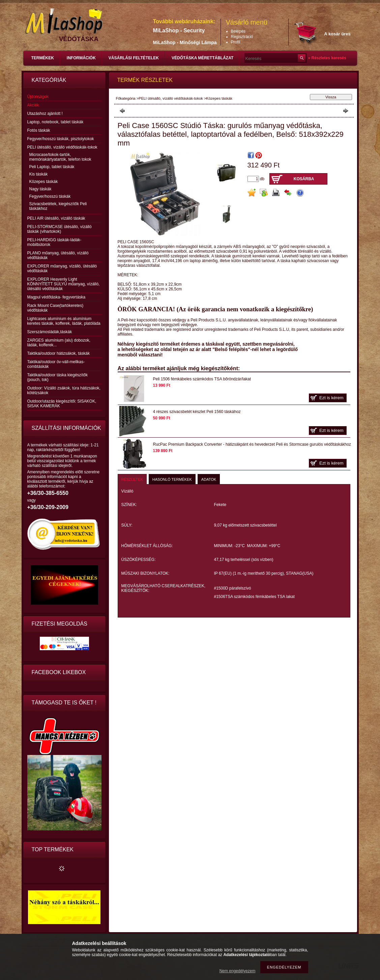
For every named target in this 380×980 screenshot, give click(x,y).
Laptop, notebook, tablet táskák (55, 122)
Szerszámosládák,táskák (50, 332)
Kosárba (304, 179)
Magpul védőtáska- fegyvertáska (56, 297)
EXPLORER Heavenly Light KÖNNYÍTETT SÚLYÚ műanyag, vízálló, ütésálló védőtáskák (64, 284)
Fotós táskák (39, 130)
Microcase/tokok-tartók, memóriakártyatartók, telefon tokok (60, 157)
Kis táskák (39, 174)
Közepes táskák (44, 182)
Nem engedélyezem (238, 971)
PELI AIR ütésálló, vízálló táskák (56, 218)
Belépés (238, 31)
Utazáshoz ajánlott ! (45, 114)
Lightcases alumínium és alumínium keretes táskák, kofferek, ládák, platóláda (64, 321)
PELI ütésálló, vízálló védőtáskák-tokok (171, 98)
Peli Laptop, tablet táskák (52, 167)
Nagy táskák (40, 189)
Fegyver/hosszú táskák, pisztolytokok (61, 139)
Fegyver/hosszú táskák (50, 196)
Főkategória (126, 98)
